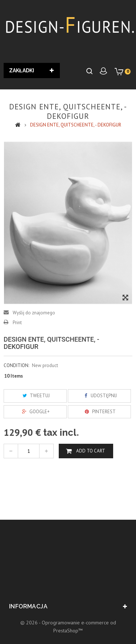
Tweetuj (35, 396)
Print (17, 323)
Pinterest (99, 412)
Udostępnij (99, 396)
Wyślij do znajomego (34, 313)
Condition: (16, 365)
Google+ (35, 412)
